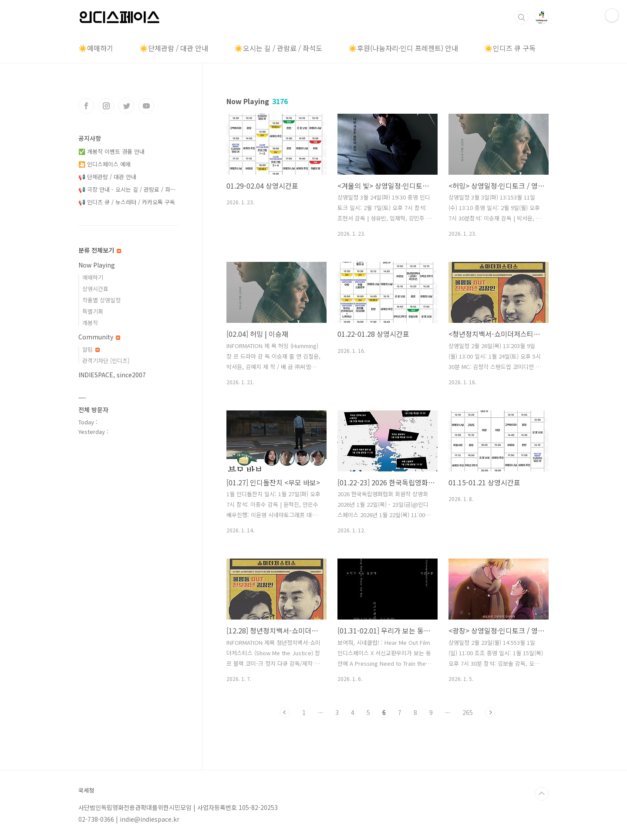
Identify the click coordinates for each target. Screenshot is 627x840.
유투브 (146, 106)
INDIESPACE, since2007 (112, 375)
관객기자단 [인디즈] (106, 361)
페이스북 (86, 106)
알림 (91, 349)
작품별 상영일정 (101, 300)
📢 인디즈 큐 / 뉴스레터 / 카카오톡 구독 (127, 202)
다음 (490, 712)
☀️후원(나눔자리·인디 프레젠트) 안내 (403, 48)
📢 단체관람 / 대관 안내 (107, 177)
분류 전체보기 (100, 250)
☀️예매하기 (96, 48)
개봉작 (90, 323)
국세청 (86, 790)
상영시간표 (95, 289)
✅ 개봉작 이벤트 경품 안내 (111, 151)
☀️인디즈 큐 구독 (510, 48)
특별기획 (93, 311)
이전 (285, 712)
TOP (542, 794)
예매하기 (93, 277)
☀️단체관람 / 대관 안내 (174, 48)
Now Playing (97, 265)
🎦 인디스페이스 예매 (104, 164)
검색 (522, 17)
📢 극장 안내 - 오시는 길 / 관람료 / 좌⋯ (127, 189)
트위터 (126, 106)
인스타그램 (106, 106)
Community (99, 337)
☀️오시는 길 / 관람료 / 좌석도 (278, 48)
